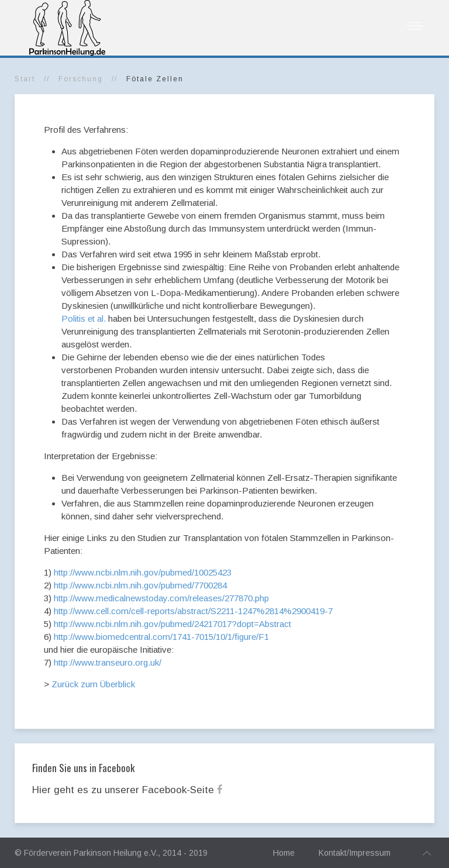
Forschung (81, 79)
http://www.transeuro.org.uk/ (108, 662)
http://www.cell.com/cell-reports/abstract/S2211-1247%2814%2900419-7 (193, 611)
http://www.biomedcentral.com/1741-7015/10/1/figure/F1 (161, 637)
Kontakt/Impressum (355, 853)
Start (25, 79)
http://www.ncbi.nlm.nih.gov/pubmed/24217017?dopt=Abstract (172, 624)
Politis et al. (84, 318)
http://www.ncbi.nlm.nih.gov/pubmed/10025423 (143, 572)
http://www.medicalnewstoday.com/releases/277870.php (161, 598)
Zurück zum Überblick (93, 684)
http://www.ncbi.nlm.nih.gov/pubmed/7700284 (140, 585)
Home (284, 853)
